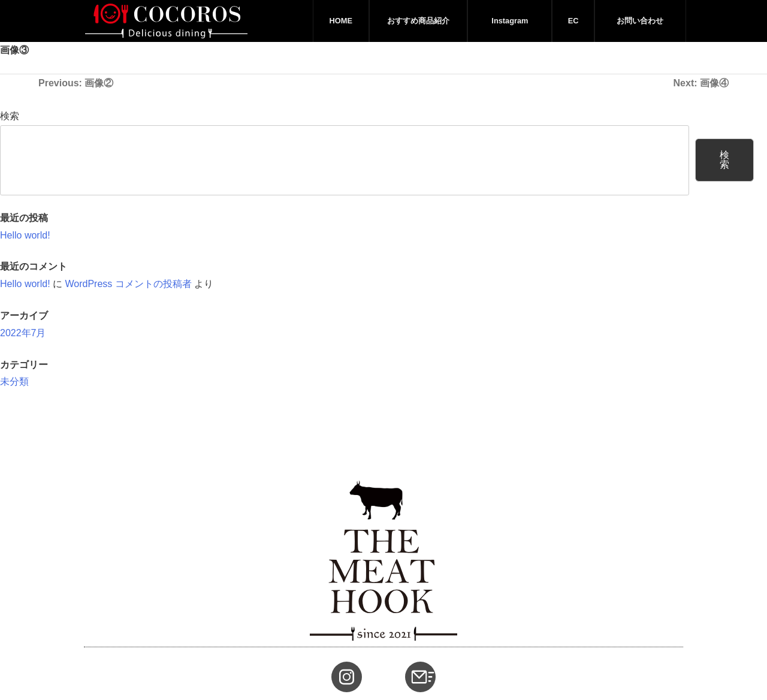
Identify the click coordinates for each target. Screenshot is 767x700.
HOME (341, 21)
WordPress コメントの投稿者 (128, 284)
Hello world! (25, 235)
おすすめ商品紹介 (418, 21)
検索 (10, 116)
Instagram (510, 21)
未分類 (14, 381)
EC (573, 21)
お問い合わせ (640, 21)
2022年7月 (23, 333)
